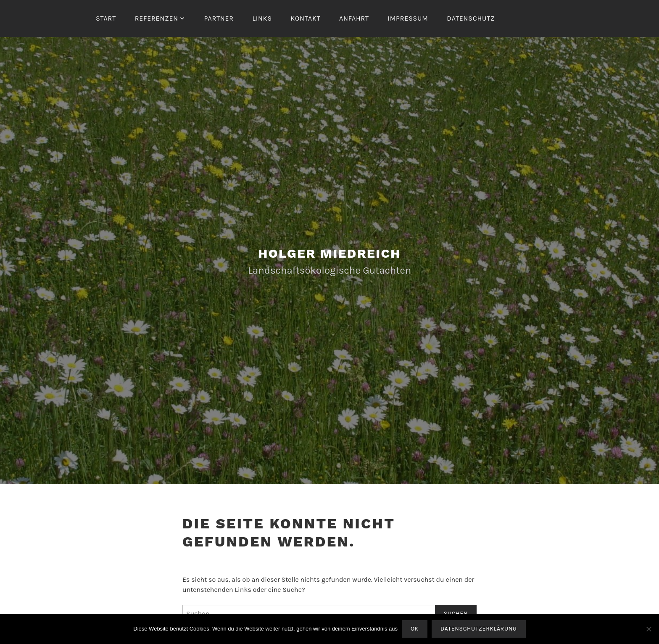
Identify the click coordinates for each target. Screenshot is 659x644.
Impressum (408, 18)
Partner (219, 18)
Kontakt (305, 18)
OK (415, 629)
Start (106, 18)
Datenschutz (471, 18)
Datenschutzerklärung (479, 629)
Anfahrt (354, 18)
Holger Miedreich (329, 253)
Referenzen (157, 18)
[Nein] (648, 629)
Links (262, 18)
